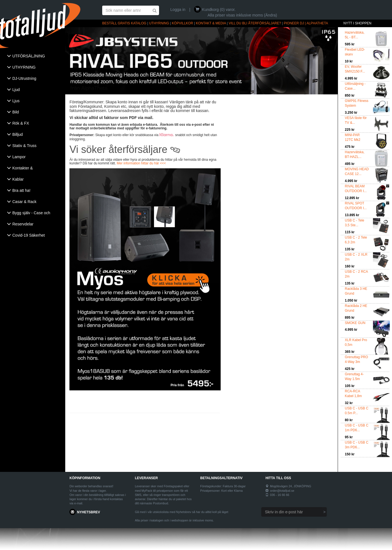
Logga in (178, 10)
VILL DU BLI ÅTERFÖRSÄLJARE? (255, 23)
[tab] (33, 57)
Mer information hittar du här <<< (141, 163)
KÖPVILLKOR (183, 23)
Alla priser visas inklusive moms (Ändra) (242, 15)
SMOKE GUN (355, 323)
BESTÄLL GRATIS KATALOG (124, 23)
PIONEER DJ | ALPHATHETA (306, 23)
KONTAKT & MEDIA (211, 23)
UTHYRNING (159, 23)
